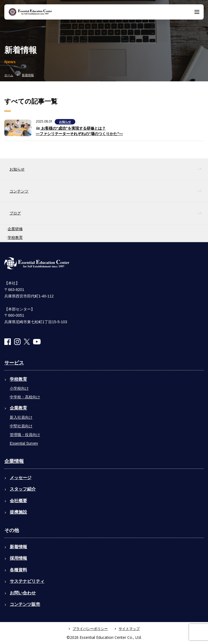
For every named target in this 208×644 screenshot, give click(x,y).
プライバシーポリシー (90, 629)
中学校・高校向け (25, 397)
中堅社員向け (21, 426)
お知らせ (65, 122)
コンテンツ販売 (25, 604)
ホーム (9, 75)
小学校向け (19, 388)
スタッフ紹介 (23, 489)
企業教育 (18, 408)
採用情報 (18, 558)
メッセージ (21, 478)
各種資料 (18, 570)
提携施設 (18, 512)
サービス (14, 363)
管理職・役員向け (25, 435)
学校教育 (15, 238)
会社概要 (18, 501)
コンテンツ (19, 191)
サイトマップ (129, 629)
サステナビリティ (27, 581)
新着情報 (28, 75)
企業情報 (14, 461)
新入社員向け (21, 417)
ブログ (15, 213)
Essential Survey (24, 443)
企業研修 (15, 229)
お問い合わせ (23, 593)
